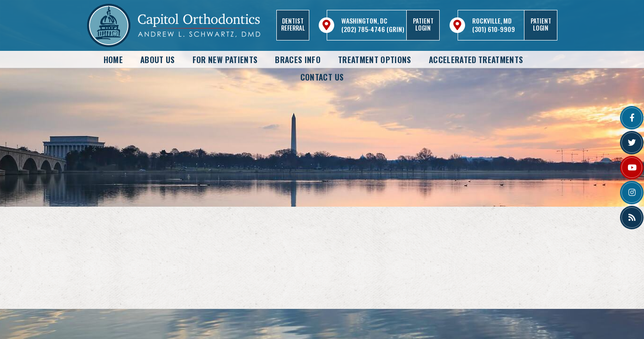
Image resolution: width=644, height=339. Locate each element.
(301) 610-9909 (494, 29)
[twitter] (632, 143)
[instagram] (632, 193)
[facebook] (632, 118)
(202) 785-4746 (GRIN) (373, 29)
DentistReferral (293, 24)
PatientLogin (423, 24)
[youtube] (632, 168)
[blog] (632, 218)
